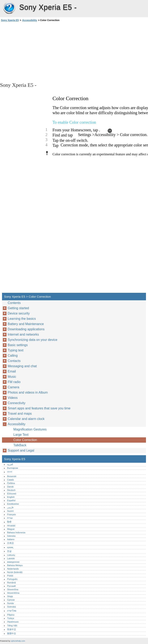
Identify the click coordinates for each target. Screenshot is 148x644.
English (11, 497)
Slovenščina (13, 593)
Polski (10, 576)
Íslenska (11, 536)
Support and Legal (21, 450)
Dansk (10, 487)
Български (13, 468)
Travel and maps (20, 414)
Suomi (10, 511)
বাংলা (10, 472)
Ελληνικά (12, 494)
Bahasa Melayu (15, 565)
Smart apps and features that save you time (39, 408)
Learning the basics (22, 319)
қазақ (10, 547)
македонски (13, 562)
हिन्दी (9, 522)
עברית (10, 518)
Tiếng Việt (12, 626)
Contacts (14, 361)
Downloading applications (26, 329)
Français (11, 514)
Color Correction (25, 440)
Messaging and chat (22, 366)
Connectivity (17, 403)
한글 (9, 551)
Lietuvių (11, 555)
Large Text (21, 435)
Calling (13, 356)
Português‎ (12, 579)
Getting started (18, 308)
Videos (13, 398)
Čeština (11, 483)
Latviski (11, 558)
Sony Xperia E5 (9, 8)
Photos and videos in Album (28, 392)
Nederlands (13, 569)
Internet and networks (23, 334)
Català (10, 480)
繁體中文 (12, 633)
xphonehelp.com (18, 641)
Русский (11, 586)
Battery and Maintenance (26, 324)
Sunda (10, 603)
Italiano (11, 539)
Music (12, 377)
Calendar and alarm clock (26, 419)
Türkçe (11, 618)
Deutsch (11, 490)
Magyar (11, 529)
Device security (19, 313)
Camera (13, 387)
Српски (11, 600)
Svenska (11, 607)
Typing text (16, 350)
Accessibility (29, 20)
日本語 (10, 543)
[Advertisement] (36, 52)
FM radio (14, 382)
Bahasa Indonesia (16, 532)
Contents (14, 303)
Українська (13, 622)
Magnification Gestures (30, 429)
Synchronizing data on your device (33, 340)
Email (12, 371)
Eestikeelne (13, 504)
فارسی (10, 507)
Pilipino (11, 615)
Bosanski (12, 476)
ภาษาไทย (12, 611)
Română (11, 583)
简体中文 (12, 629)
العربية (10, 464)
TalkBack (20, 445)
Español (11, 500)
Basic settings (18, 345)
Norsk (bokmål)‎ (15, 572)
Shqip (10, 596)
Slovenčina (13, 589)
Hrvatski (11, 526)
